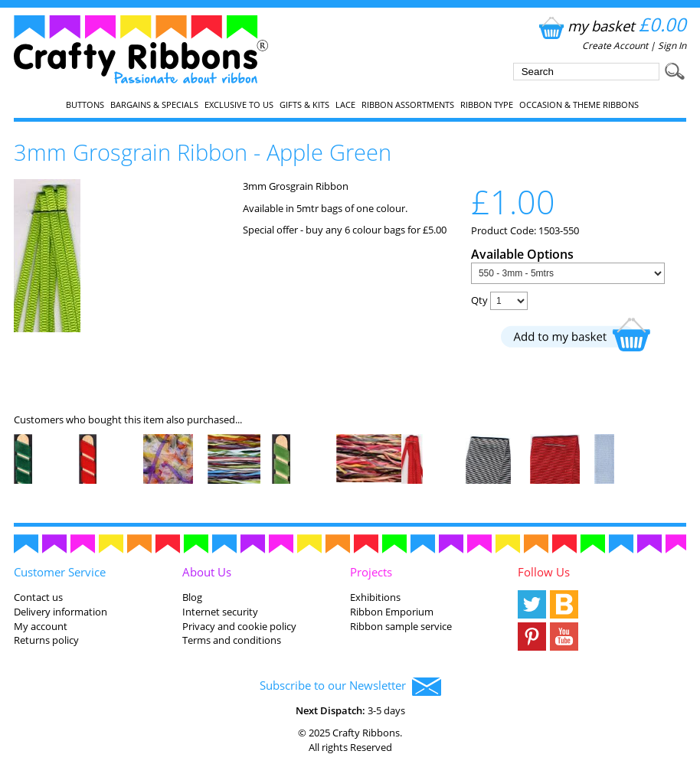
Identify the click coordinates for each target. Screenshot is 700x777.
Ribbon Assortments (408, 105)
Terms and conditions (232, 640)
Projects (371, 572)
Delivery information (61, 612)
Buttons (85, 105)
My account (41, 626)
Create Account (615, 46)
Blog (192, 597)
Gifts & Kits (304, 105)
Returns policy (46, 640)
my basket (611, 26)
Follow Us (544, 572)
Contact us (38, 597)
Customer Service (60, 572)
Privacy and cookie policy (239, 626)
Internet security (220, 612)
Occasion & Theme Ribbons (579, 105)
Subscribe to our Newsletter (350, 687)
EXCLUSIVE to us (239, 105)
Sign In (672, 46)
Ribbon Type (487, 105)
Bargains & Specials (154, 105)
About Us (207, 572)
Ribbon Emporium (392, 612)
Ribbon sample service (401, 626)
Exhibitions (375, 597)
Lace (345, 105)
